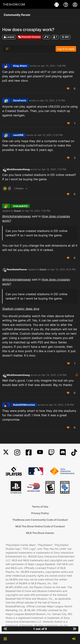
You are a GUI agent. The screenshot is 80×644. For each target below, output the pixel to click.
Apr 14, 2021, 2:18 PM (61, 405)
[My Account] (75, 4)
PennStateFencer (17, 269)
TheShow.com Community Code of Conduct (40, 520)
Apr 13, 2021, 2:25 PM (50, 135)
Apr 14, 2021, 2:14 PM (54, 375)
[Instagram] (17, 452)
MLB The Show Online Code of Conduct (40, 526)
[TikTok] (74, 452)
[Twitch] (51, 452)
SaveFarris (20, 100)
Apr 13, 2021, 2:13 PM (53, 100)
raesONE (18, 135)
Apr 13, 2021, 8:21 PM (63, 269)
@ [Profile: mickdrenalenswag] (17, 216)
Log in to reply (66, 49)
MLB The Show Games (40, 533)
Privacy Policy (40, 513)
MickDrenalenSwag (18, 169)
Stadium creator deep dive (21, 309)
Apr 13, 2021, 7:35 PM (38, 211)
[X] (6, 452)
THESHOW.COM (14, 4)
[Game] (57, 4)
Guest (17, 211)
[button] (5, 639)
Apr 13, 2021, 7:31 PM (54, 169)
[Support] (66, 4)
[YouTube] (40, 452)
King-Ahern (20, 66)
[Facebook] (29, 452)
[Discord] (63, 452)
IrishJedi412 (20, 206)
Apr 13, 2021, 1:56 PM (53, 66)
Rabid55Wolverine (24, 405)
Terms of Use (40, 507)
